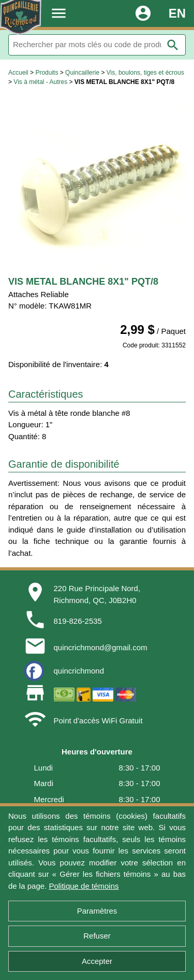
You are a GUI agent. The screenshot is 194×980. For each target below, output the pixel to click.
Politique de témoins (84, 886)
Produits (47, 73)
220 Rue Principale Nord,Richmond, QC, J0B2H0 (97, 594)
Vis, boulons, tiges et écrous (145, 73)
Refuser (97, 936)
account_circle (143, 13)
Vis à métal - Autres (40, 82)
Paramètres (97, 911)
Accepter (97, 961)
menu (59, 13)
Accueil (18, 73)
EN (177, 13)
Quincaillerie (82, 73)
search (173, 45)
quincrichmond (79, 671)
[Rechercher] (97, 45)
